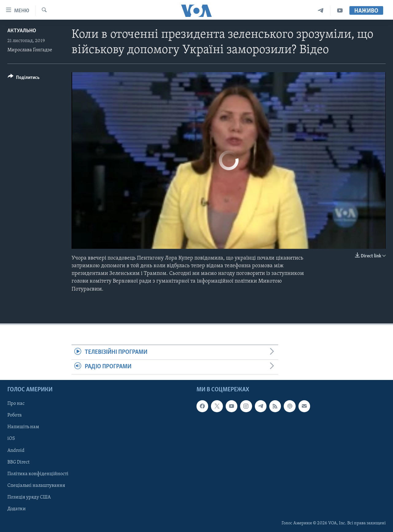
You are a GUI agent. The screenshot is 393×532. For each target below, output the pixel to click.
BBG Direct (18, 462)
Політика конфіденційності (38, 474)
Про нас (16, 404)
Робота (15, 415)
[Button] (24, 78)
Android (16, 450)
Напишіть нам (23, 427)
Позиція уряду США (29, 497)
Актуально (22, 31)
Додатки (17, 509)
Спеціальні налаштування (36, 485)
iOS (11, 439)
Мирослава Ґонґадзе (30, 50)
